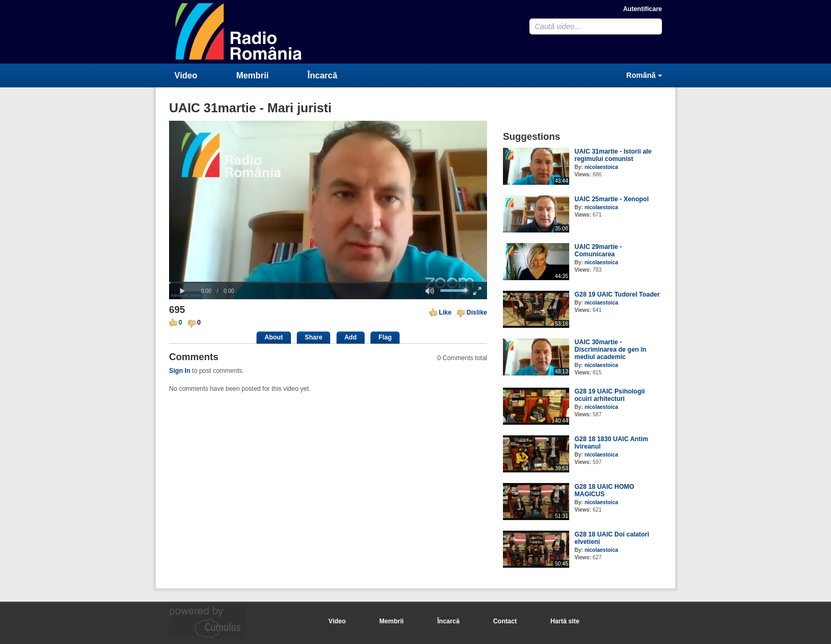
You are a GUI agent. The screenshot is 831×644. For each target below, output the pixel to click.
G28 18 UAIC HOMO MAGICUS (604, 490)
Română (641, 75)
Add (351, 337)
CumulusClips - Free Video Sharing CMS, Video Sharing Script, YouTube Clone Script (239, 32)
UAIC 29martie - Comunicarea (598, 251)
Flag (385, 337)
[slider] (328, 283)
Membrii (253, 75)
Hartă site (565, 621)
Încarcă (322, 75)
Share (313, 337)
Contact (505, 621)
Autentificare (643, 9)
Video (186, 75)
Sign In (180, 371)
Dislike (477, 312)
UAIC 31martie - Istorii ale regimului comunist (613, 155)
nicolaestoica (601, 167)
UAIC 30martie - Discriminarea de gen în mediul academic (610, 350)
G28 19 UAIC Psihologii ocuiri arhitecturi (610, 395)
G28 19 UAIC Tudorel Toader (617, 294)
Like (445, 312)
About (274, 337)
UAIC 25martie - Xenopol (612, 199)
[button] (182, 291)
